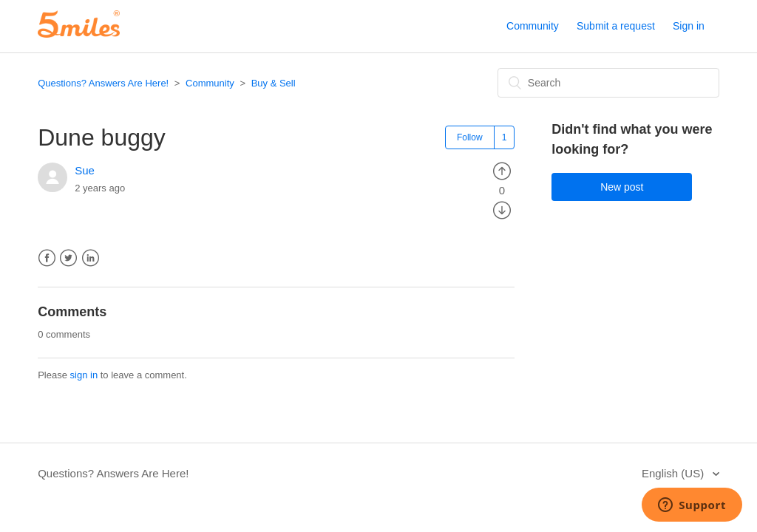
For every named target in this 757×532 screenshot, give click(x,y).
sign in (84, 375)
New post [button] (622, 187)
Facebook (47, 258)
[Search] (608, 83)
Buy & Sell (274, 83)
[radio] (502, 170)
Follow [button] (470, 137)
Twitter (68, 258)
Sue (85, 170)
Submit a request (616, 26)
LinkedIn (91, 258)
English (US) (674, 473)
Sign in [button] (689, 26)
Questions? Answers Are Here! (103, 83)
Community (533, 26)
